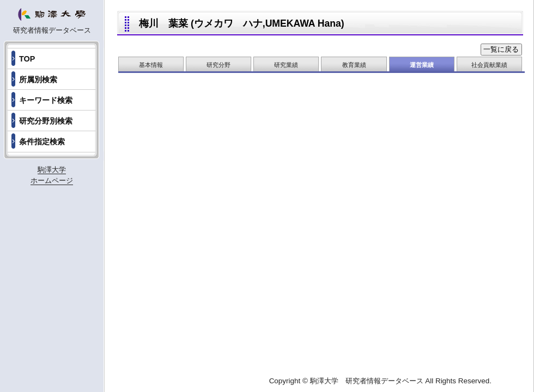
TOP (27, 59)
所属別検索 (38, 79)
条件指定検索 (42, 142)
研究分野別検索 (46, 121)
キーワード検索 (46, 100)
